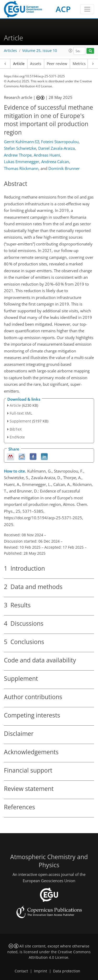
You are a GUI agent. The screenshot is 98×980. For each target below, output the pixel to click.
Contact (21, 971)
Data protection (67, 971)
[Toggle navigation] (87, 9)
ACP (63, 9)
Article (19, 64)
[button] (71, 51)
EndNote (17, 437)
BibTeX (16, 429)
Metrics (79, 64)
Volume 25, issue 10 (40, 51)
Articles (10, 51)
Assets (36, 64)
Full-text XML (21, 413)
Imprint (41, 971)
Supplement (20, 421)
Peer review (57, 64)
